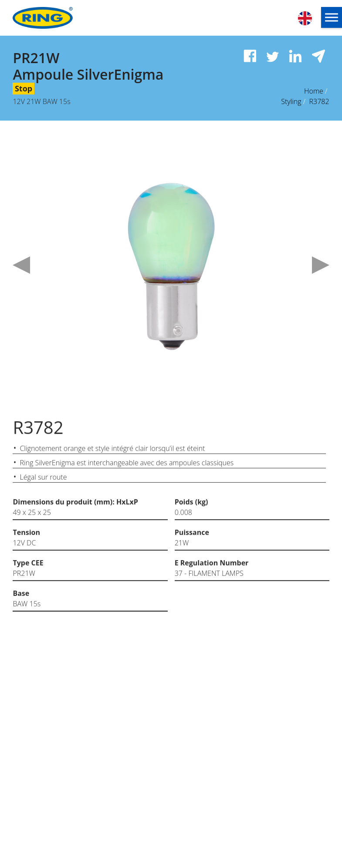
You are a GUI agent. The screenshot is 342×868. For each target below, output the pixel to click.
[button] (332, 17)
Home (314, 91)
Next (321, 265)
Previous (21, 265)
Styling (291, 101)
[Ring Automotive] (62, 18)
